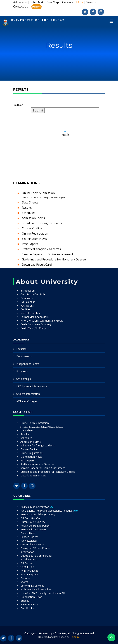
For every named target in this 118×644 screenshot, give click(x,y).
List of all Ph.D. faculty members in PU (43, 593)
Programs (22, 371)
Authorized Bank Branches (36, 589)
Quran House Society (33, 522)
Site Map (53, 2)
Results (27, 208)
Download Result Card (37, 265)
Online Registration (35, 233)
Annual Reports (29, 574)
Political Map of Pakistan (37, 507)
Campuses (27, 298)
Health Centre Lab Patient (35, 526)
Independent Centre (28, 364)
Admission (20, 2)
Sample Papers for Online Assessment (48, 254)
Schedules (29, 213)
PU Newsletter (29, 541)
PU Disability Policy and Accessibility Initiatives (49, 511)
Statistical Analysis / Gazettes (41, 249)
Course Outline (32, 228)
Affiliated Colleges (27, 401)
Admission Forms (33, 218)
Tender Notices (29, 537)
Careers (68, 2)
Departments (24, 356)
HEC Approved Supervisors (32, 386)
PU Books (26, 563)
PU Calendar (28, 302)
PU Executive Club (31, 518)
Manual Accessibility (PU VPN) (38, 514)
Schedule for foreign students (42, 223)
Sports (24, 582)
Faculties (21, 349)
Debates (25, 578)
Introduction (28, 291)
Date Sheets (30, 202)
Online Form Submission (43, 195)
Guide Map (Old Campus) (35, 328)
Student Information (28, 394)
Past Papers (30, 244)
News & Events (29, 604)
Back (65, 135)
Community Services (32, 586)
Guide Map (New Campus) (36, 324)
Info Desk (37, 2)
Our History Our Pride (33, 294)
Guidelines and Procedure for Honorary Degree (54, 259)
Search (91, 2)
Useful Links (27, 567)
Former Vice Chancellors (35, 317)
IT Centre (75, 637)
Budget (25, 601)
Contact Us (21, 6)
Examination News (34, 239)
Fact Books (27, 306)
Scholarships (24, 379)
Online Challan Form (32, 544)
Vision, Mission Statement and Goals (42, 321)
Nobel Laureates (30, 313)
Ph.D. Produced (29, 571)
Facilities (25, 309)
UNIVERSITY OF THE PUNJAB (38, 20)
